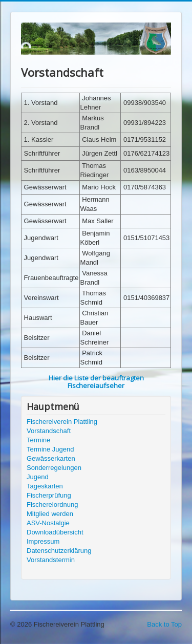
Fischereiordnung (52, 505)
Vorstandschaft (49, 431)
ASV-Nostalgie (48, 523)
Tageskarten (45, 486)
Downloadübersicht (55, 532)
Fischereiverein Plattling (62, 422)
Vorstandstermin (51, 560)
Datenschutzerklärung (59, 551)
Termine (38, 440)
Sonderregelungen (54, 468)
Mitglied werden (50, 514)
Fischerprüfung (49, 495)
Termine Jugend (50, 449)
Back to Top (164, 624)
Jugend (38, 477)
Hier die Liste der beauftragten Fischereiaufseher (96, 382)
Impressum (43, 541)
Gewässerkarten (51, 458)
